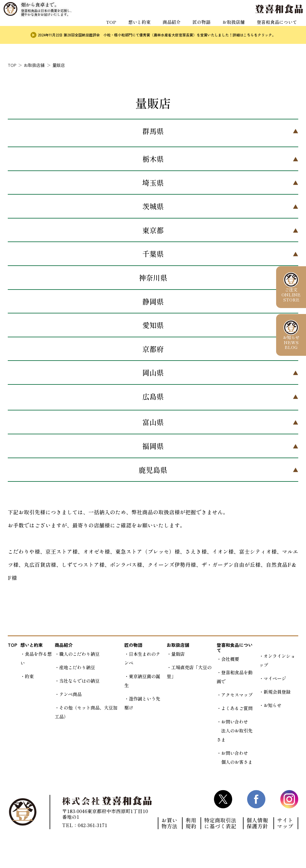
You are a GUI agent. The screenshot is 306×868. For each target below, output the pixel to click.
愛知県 (153, 325)
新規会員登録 (277, 692)
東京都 (153, 230)
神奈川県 (153, 277)
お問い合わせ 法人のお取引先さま (235, 730)
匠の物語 (197, 27)
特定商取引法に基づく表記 (220, 823)
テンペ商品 (70, 694)
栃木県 (153, 159)
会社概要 (230, 659)
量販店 (178, 654)
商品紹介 (166, 27)
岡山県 (153, 372)
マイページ (275, 678)
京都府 (153, 349)
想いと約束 (132, 27)
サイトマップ (285, 823)
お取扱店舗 (230, 27)
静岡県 (153, 301)
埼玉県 (153, 183)
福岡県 (153, 446)
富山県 (153, 422)
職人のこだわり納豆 (79, 654)
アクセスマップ (237, 695)
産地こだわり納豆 (77, 667)
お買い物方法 (169, 823)
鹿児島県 (153, 470)
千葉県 (153, 254)
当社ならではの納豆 (79, 681)
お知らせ (273, 705)
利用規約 (191, 823)
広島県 (153, 396)
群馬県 (153, 131)
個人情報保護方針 (257, 823)
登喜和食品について (276, 27)
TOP (103, 27)
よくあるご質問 (237, 708)
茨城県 (153, 206)
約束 (29, 676)
